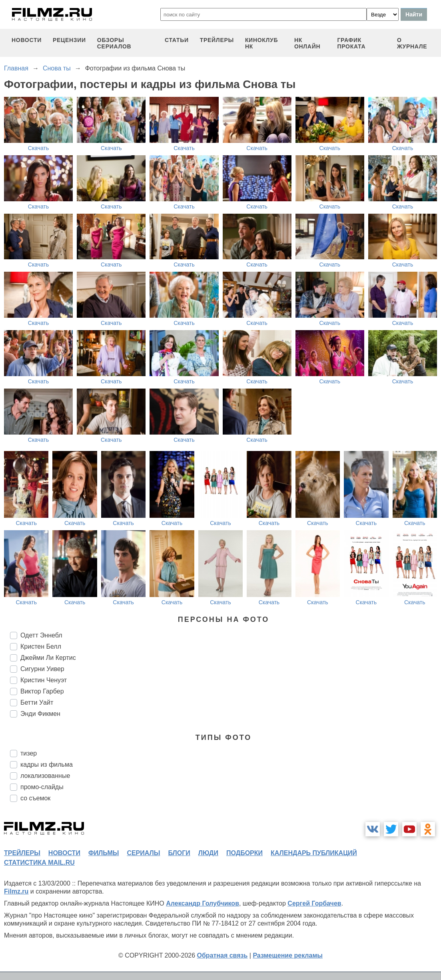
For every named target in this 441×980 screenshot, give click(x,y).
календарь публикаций (314, 853)
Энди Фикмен (40, 714)
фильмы (104, 853)
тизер (29, 753)
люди (208, 853)
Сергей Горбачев (314, 903)
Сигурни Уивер (42, 669)
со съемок (35, 798)
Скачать (39, 148)
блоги (179, 853)
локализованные (45, 776)
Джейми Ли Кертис (48, 658)
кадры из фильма (47, 765)
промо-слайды (42, 787)
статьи (177, 40)
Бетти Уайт (37, 702)
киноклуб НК (261, 43)
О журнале (412, 43)
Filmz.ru (16, 891)
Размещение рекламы (288, 955)
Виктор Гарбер (42, 691)
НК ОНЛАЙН (307, 43)
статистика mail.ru (39, 863)
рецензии (69, 40)
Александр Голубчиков (203, 903)
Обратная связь (222, 955)
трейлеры (217, 40)
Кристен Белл (41, 646)
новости (27, 40)
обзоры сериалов (114, 43)
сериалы (143, 853)
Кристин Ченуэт (44, 680)
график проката (351, 43)
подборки (244, 853)
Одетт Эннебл (41, 635)
